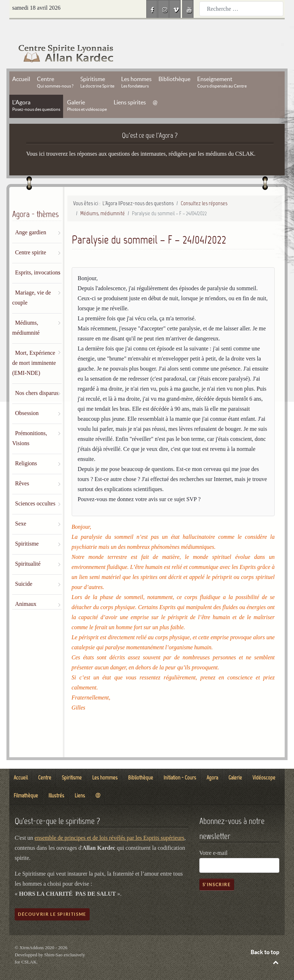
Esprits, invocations (38, 256)
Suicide (24, 568)
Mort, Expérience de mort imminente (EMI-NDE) (34, 347)
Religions (26, 447)
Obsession (27, 397)
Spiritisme (27, 527)
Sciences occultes (35, 487)
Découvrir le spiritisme (52, 898)
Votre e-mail (214, 837)
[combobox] (241, 9)
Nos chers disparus (37, 377)
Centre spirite (31, 236)
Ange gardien (31, 216)
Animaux (26, 588)
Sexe (21, 507)
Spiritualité (28, 548)
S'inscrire (217, 868)
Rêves (22, 467)
